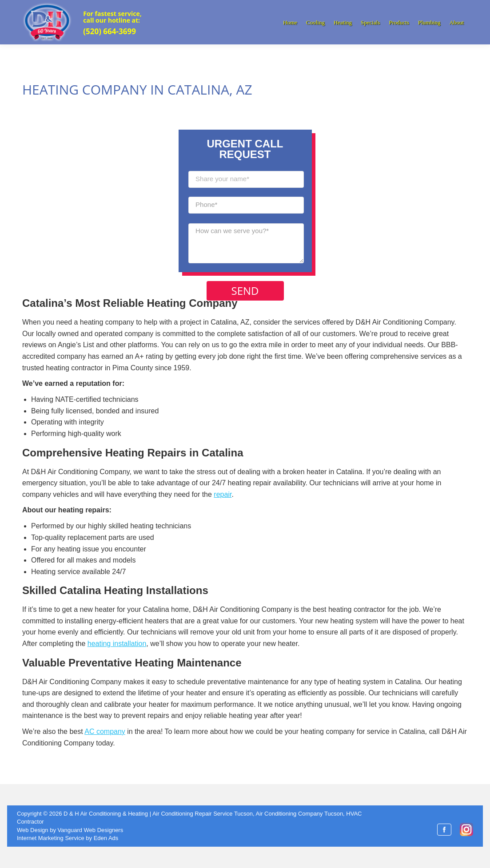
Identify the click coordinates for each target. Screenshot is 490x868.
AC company (105, 731)
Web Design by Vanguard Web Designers (70, 830)
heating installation (117, 644)
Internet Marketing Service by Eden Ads (68, 838)
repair (223, 494)
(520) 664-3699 (110, 31)
